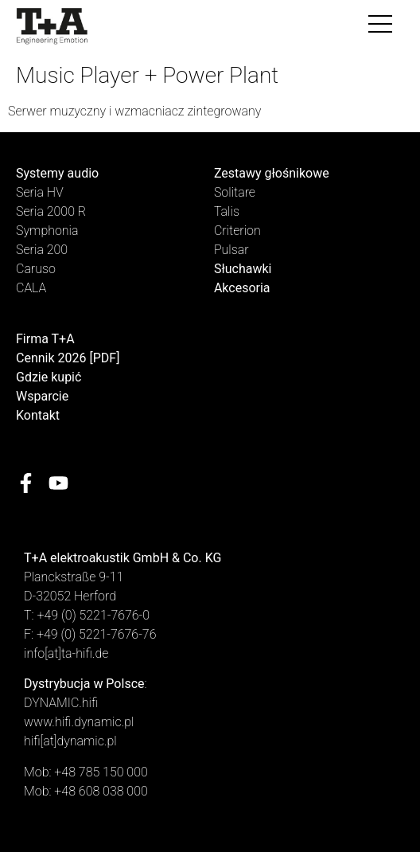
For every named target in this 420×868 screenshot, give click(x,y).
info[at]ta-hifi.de (66, 653)
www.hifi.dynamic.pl (79, 722)
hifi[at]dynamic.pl (70, 741)
